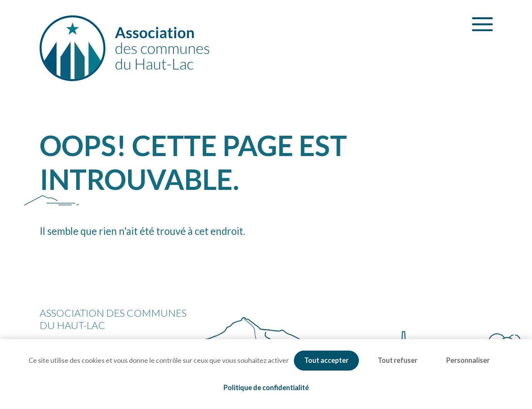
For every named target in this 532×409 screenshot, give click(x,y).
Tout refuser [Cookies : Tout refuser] (398, 360)
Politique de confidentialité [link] (266, 387)
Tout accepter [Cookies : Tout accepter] (326, 360)
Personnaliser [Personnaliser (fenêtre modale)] (468, 360)
